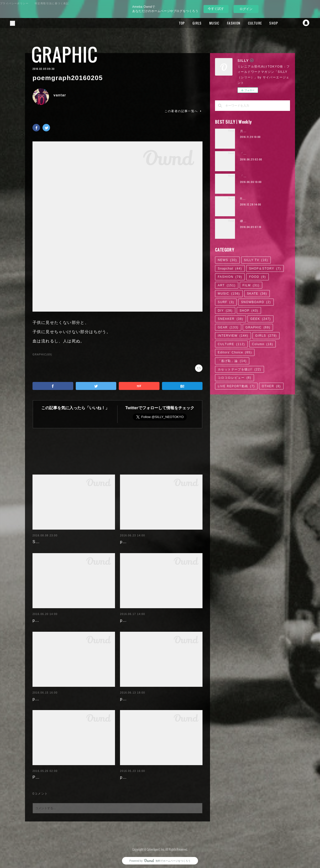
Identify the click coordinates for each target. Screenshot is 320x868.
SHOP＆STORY (265, 269)
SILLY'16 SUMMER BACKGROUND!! (71, 538)
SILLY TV (256, 260)
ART (227, 285)
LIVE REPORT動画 (236, 386)
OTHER (271, 386)
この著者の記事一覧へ (183, 111)
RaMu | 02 (248, 199)
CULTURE (248, 23)
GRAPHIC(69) (42, 355)
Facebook (286, 23)
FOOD (257, 277)
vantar (60, 95)
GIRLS (190, 23)
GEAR (228, 327)
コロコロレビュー (234, 378)
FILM (251, 285)
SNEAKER (230, 319)
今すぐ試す (216, 9)
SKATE (257, 294)
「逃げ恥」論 (232, 361)
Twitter (296, 23)
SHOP (267, 23)
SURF (226, 302)
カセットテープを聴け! (239, 369)
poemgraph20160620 (54, 616)
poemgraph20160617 (142, 616)
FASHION (227, 23)
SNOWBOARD (256, 302)
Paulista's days (48, 773)
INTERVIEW (233, 336)
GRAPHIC (64, 54)
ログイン (246, 9)
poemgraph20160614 (142, 695)
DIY (225, 311)
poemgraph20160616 (54, 695)
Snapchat (306, 23)
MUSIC (208, 23)
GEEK (260, 319)
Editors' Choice (235, 352)
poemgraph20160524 (142, 773)
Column (263, 344)
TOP (175, 23)
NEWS (227, 260)
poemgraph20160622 (142, 538)
